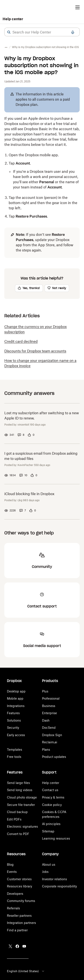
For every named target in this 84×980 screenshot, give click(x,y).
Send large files (18, 783)
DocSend (49, 728)
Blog (10, 864)
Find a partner (17, 930)
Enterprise (49, 713)
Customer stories (19, 879)
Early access (16, 735)
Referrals (13, 908)
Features (13, 713)
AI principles (51, 824)
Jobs (45, 872)
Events (12, 872)
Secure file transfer (21, 805)
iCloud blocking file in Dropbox (29, 494)
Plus (45, 691)
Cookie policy (52, 805)
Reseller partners (19, 916)
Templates (15, 750)
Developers (15, 894)
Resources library (19, 886)
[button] (9, 32)
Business (49, 706)
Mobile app (15, 698)
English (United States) (26, 971)
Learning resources (56, 838)
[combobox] (42, 32)
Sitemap (48, 831)
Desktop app (16, 691)
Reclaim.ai (50, 742)
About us (49, 864)
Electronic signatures (22, 826)
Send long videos (20, 790)
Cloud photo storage (22, 797)
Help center (13, 19)
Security (13, 728)
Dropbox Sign (52, 735)
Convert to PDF (18, 834)
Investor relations (54, 879)
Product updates (54, 757)
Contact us (50, 790)
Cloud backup (17, 812)
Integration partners (21, 923)
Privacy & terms (53, 797)
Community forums (21, 901)
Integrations (16, 706)
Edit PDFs (14, 819)
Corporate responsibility (59, 886)
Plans (46, 750)
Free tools (14, 757)
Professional (51, 698)
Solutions (14, 720)
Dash (46, 720)
